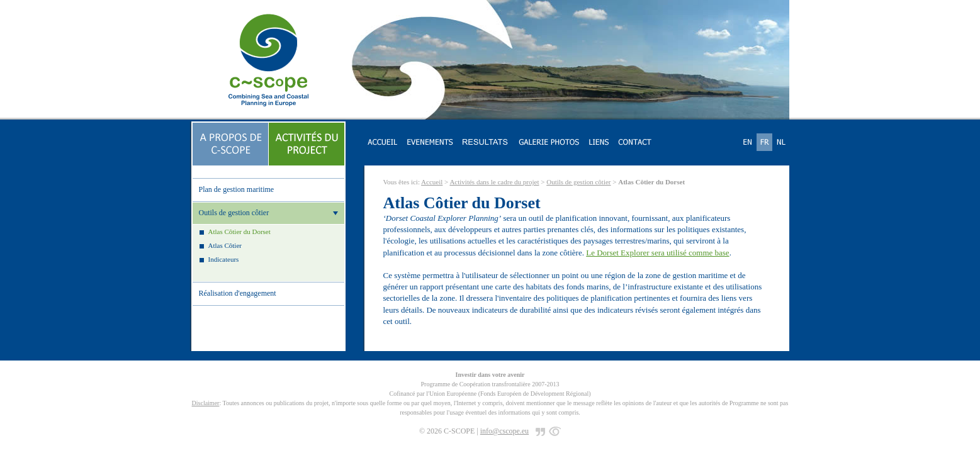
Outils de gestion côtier (578, 182)
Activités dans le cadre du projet (494, 182)
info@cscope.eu (504, 431)
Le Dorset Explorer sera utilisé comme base (657, 253)
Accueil (432, 182)
